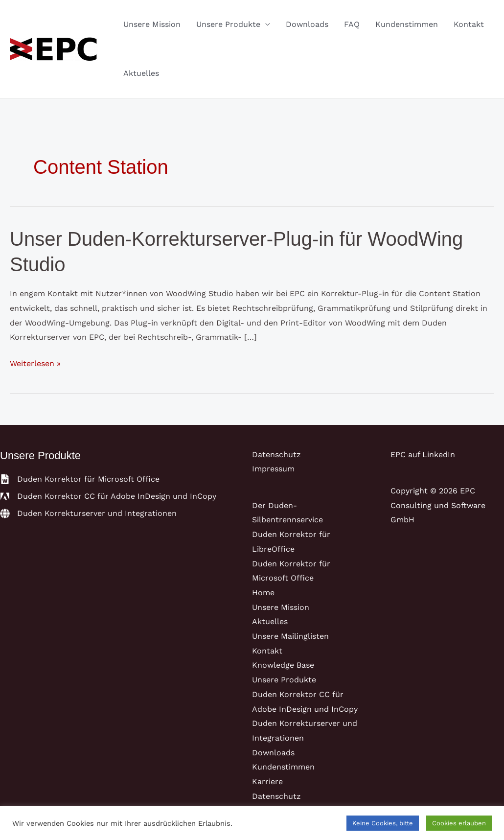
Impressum (273, 469)
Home (263, 593)
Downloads (307, 24)
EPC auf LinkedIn (423, 455)
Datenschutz (276, 455)
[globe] (88, 513)
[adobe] (108, 496)
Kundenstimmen (407, 24)
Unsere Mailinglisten (290, 636)
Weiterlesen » (35, 364)
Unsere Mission (152, 24)
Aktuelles (141, 73)
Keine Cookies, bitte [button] (383, 823)
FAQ (352, 24)
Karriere (267, 782)
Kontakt (469, 24)
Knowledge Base (283, 665)
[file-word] (80, 479)
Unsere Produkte (228, 24)
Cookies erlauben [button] (459, 823)
